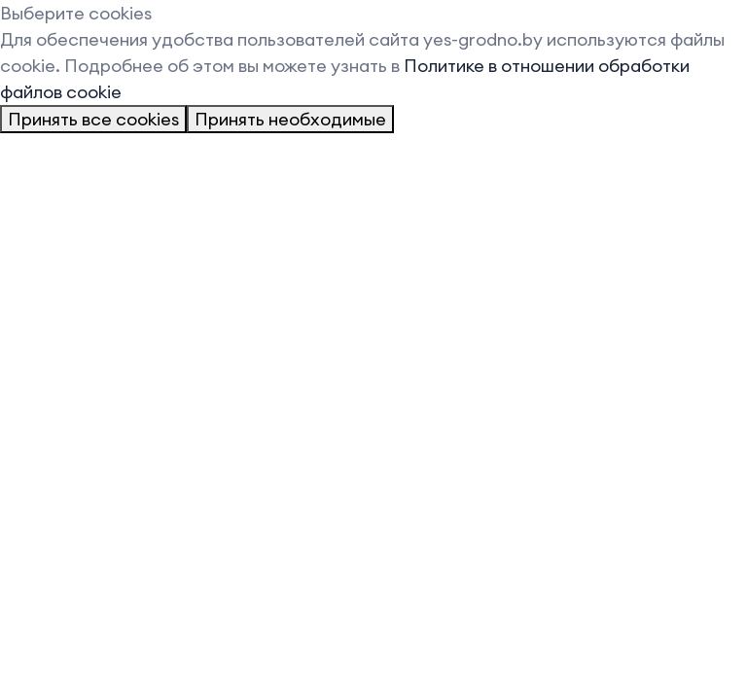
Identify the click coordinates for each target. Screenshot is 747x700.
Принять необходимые (290, 119)
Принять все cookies (93, 119)
